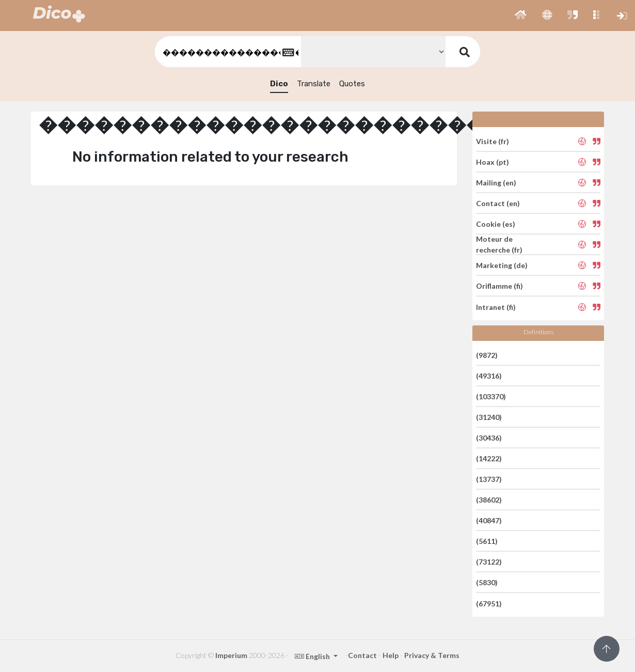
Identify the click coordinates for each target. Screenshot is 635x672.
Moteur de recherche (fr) (499, 244)
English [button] (313, 656)
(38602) (489, 500)
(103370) (491, 396)
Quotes (352, 84)
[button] (521, 15)
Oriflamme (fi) (499, 286)
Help (391, 655)
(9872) (487, 355)
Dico (279, 84)
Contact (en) (498, 203)
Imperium (231, 655)
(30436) (489, 438)
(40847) (489, 520)
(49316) (489, 376)
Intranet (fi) (496, 307)
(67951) (489, 603)
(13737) (489, 479)
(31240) (489, 417)
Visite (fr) (493, 141)
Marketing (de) (502, 265)
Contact (362, 655)
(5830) (487, 582)
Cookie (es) (496, 224)
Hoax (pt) (493, 162)
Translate (314, 84)
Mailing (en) (496, 183)
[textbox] (227, 52)
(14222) (489, 458)
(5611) (487, 541)
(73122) (489, 562)
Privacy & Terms (432, 655)
